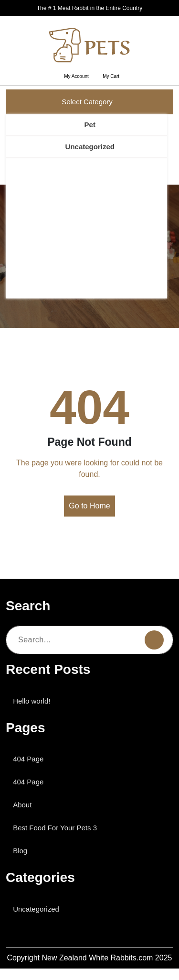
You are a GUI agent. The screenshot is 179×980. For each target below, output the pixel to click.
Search (130, 164)
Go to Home (89, 506)
